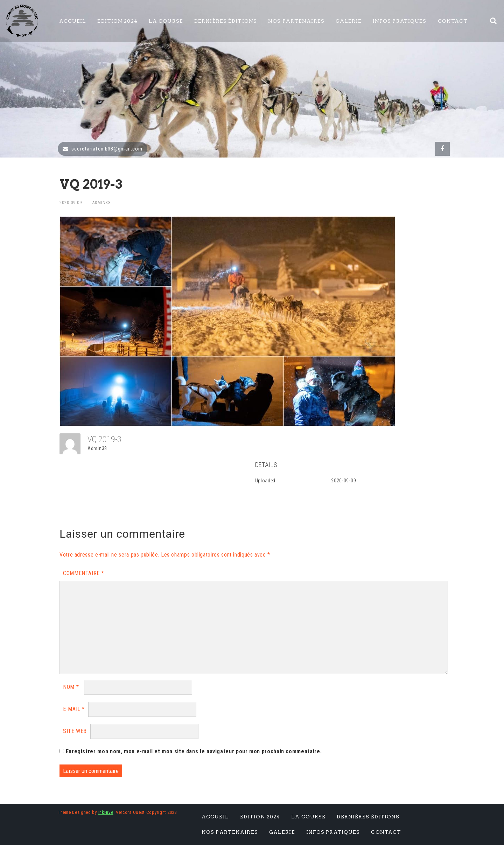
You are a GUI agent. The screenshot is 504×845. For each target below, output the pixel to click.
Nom (71, 687)
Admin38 (101, 203)
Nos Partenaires (296, 21)
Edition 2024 (117, 21)
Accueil (73, 21)
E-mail (74, 709)
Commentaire (83, 573)
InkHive (106, 812)
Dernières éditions (226, 21)
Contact (453, 21)
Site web (75, 731)
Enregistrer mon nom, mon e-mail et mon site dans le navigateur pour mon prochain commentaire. (194, 751)
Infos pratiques (400, 21)
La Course (166, 21)
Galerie (349, 21)
